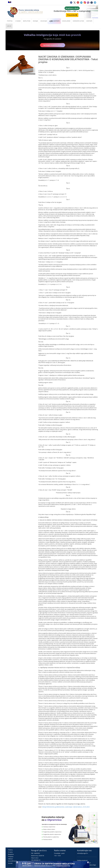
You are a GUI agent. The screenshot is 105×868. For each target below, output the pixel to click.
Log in (9, 26)
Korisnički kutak (13, 861)
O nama (18, 21)
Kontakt (10, 863)
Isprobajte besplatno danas (53, 45)
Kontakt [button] (89, 21)
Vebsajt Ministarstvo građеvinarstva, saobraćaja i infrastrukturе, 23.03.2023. (66, 807)
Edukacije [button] (43, 21)
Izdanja (35, 21)
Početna (10, 21)
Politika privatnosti (82, 860)
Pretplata (11, 857)
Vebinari (11, 859)
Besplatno (27, 21)
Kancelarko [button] (66, 21)
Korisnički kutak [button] (78, 21)
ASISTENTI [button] (54, 21)
